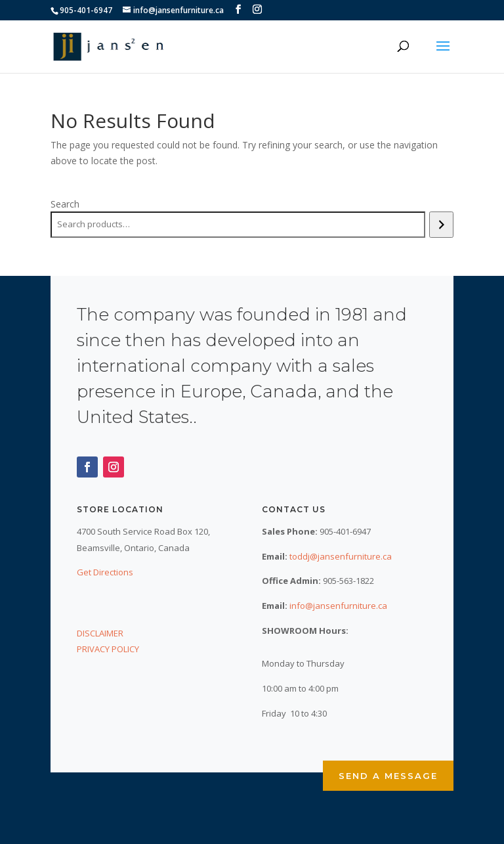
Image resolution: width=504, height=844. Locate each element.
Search (65, 204)
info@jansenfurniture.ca (338, 606)
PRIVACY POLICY (108, 649)
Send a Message (388, 776)
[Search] (441, 225)
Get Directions (105, 572)
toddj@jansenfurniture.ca (341, 556)
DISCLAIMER (100, 633)
